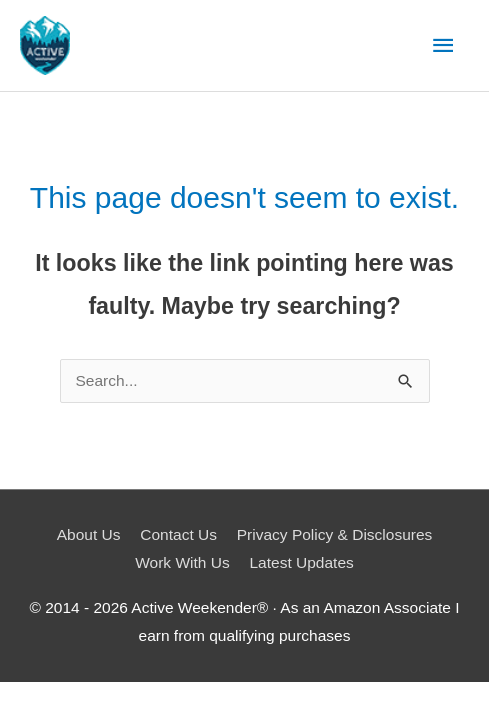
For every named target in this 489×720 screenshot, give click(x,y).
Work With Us (182, 562)
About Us (89, 534)
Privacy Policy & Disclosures (335, 534)
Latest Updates (302, 562)
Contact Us (178, 534)
